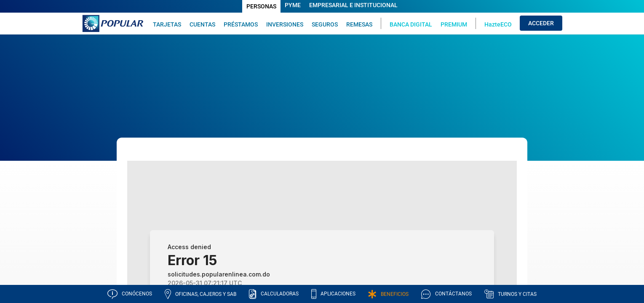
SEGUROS (325, 24)
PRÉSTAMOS (241, 24)
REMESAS (359, 24)
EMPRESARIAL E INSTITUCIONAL (353, 5)
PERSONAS (261, 6)
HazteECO (498, 24)
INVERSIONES (285, 24)
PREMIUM (454, 24)
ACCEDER (541, 23)
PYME (293, 5)
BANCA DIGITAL (411, 24)
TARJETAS (167, 24)
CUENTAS (202, 24)
